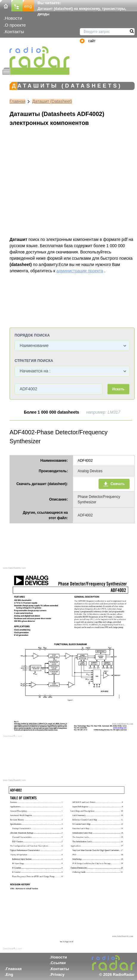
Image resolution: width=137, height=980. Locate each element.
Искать (118, 389)
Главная (17, 101)
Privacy (57, 974)
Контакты (14, 32)
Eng (10, 974)
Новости (13, 18)
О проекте (15, 25)
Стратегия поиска (34, 361)
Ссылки (58, 963)
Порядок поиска (32, 335)
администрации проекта (80, 271)
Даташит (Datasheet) (52, 101)
